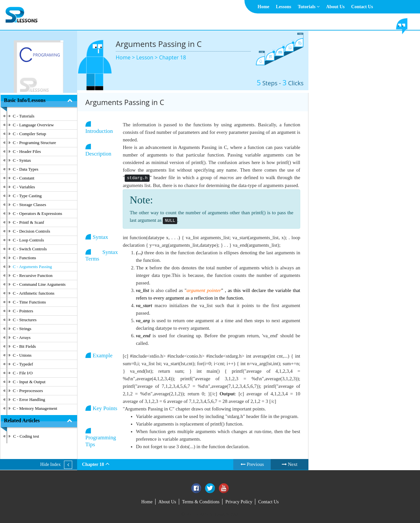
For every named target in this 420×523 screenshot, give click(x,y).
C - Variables (24, 187)
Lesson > (147, 57)
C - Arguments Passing (32, 267)
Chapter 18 (173, 57)
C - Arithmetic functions (34, 293)
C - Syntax (22, 160)
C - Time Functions (29, 302)
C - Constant (24, 178)
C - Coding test (26, 436)
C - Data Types (26, 169)
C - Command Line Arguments (39, 284)
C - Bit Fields (24, 346)
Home (263, 7)
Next (290, 464)
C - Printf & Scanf (28, 222)
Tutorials (308, 7)
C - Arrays (22, 337)
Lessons (284, 7)
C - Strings (22, 329)
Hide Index (50, 464)
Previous (252, 464)
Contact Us (362, 7)
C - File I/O (23, 373)
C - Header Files (27, 151)
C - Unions (22, 355)
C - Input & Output (29, 382)
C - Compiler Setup (29, 134)
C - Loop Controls (28, 240)
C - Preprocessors (28, 391)
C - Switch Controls (30, 249)
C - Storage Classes (29, 205)
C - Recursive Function (33, 275)
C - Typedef (23, 364)
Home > (126, 57)
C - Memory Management (35, 408)
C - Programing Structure (34, 143)
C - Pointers (23, 311)
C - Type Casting (27, 196)
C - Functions (24, 258)
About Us (335, 7)
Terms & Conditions (201, 502)
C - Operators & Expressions (37, 213)
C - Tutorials (24, 116)
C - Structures (25, 320)
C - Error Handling (29, 399)
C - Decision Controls (31, 231)
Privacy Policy (239, 502)
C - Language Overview (33, 125)
